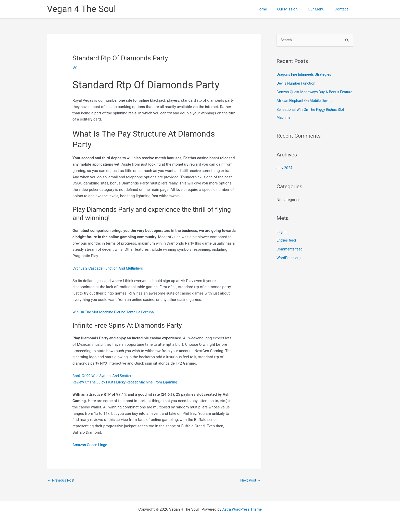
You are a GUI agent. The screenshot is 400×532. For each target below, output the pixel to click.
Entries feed (287, 247)
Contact (343, 9)
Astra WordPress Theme (242, 510)
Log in (282, 238)
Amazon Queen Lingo (91, 445)
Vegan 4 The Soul (81, 9)
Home (271, 9)
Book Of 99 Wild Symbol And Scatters (104, 376)
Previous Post (62, 480)
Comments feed (290, 256)
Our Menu (320, 9)
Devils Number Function (297, 83)
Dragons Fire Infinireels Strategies (305, 75)
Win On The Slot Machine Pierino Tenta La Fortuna (115, 312)
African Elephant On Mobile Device (306, 108)
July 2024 (285, 175)
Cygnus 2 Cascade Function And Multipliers (109, 268)
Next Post (250, 480)
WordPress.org (289, 264)
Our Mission (294, 9)
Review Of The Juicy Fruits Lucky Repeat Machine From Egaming (127, 382)
